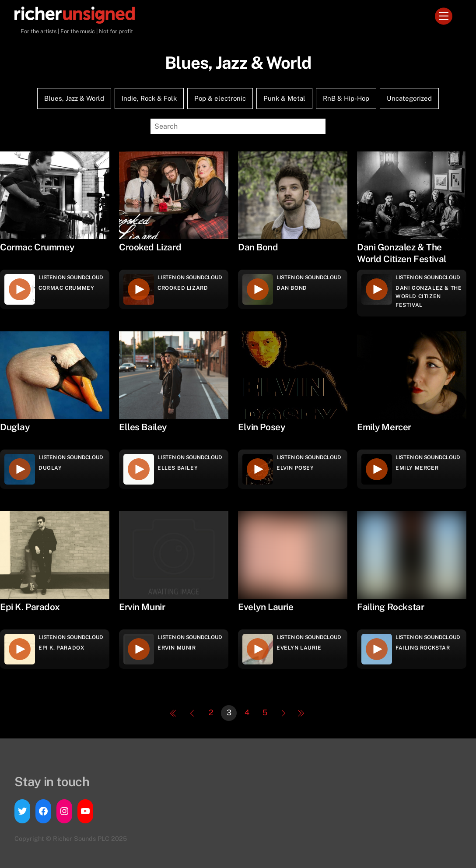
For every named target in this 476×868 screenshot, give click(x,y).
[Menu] (444, 16)
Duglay (50, 468)
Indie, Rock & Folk (149, 98)
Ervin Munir (177, 648)
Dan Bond (292, 288)
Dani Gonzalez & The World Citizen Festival (429, 296)
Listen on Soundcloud (71, 278)
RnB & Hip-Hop (346, 98)
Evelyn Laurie (299, 648)
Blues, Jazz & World (74, 98)
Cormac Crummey (66, 288)
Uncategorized (409, 98)
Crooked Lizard (183, 288)
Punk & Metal (284, 98)
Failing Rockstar (423, 648)
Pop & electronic (220, 98)
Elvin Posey (295, 468)
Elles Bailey (178, 468)
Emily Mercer (417, 468)
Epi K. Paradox (61, 648)
